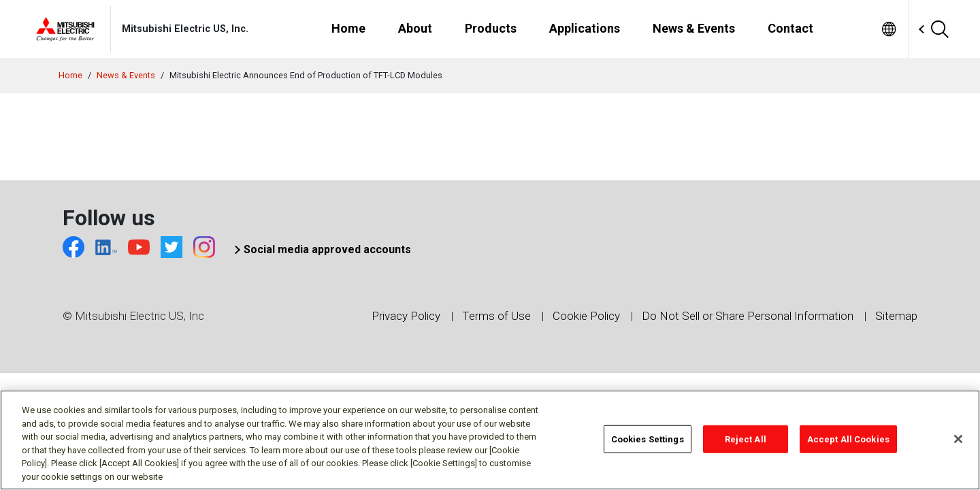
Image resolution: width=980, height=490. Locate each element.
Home (70, 75)
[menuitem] (889, 29)
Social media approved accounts (327, 249)
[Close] (958, 446)
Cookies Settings (648, 447)
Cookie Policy (586, 316)
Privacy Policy (406, 316)
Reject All (746, 447)
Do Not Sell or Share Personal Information (748, 316)
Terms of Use (496, 316)
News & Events (126, 75)
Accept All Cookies (848, 447)
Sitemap (896, 316)
